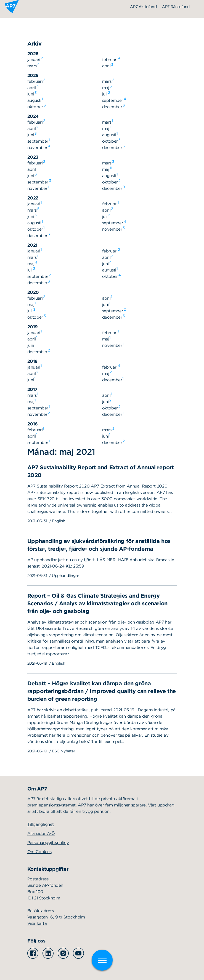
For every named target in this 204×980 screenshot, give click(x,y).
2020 (33, 292)
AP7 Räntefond (176, 7)
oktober (35, 106)
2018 (32, 361)
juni (31, 94)
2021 (32, 245)
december (112, 106)
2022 (33, 198)
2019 (33, 327)
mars (32, 66)
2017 (32, 389)
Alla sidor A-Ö (41, 833)
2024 (33, 116)
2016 (33, 424)
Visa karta (37, 923)
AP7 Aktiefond (143, 7)
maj (106, 87)
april (106, 66)
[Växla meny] (102, 960)
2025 (33, 75)
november (37, 147)
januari (34, 59)
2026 (33, 54)
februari (110, 59)
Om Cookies (39, 852)
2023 (33, 157)
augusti (34, 100)
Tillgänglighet (41, 824)
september (113, 100)
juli (105, 94)
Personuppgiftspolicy (48, 843)
